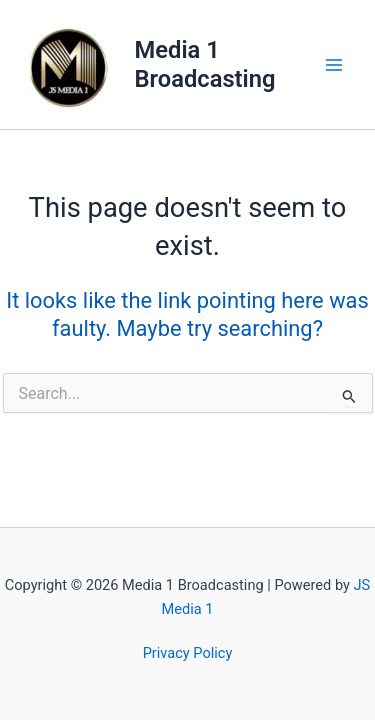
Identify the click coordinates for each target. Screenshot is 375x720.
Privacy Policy (188, 653)
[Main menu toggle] (334, 65)
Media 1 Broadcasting (205, 64)
